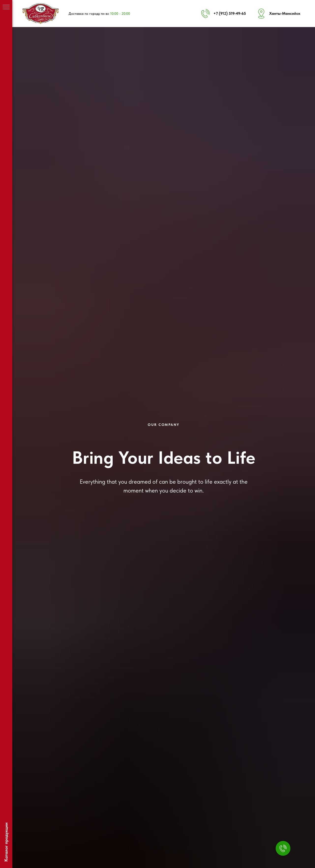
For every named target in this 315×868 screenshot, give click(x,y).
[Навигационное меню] (6, 7)
